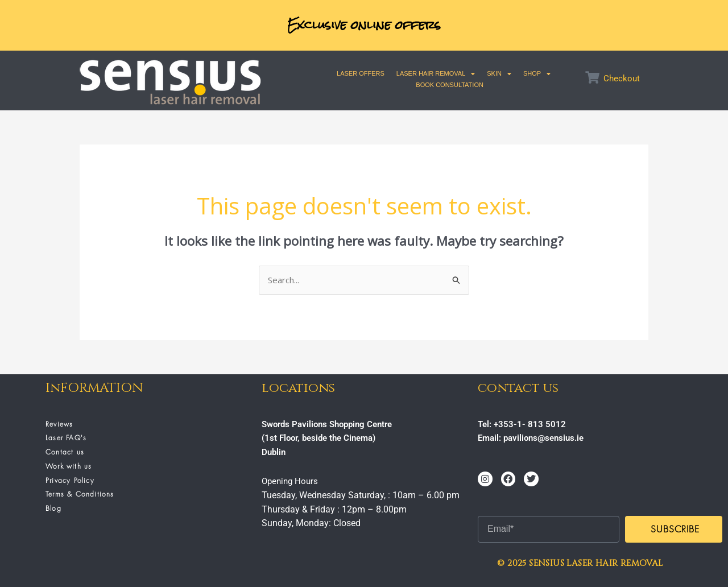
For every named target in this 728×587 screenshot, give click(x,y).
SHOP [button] (537, 73)
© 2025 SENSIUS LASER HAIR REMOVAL (580, 563)
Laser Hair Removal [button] (436, 73)
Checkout (622, 78)
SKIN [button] (499, 73)
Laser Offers (361, 73)
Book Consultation (450, 85)
